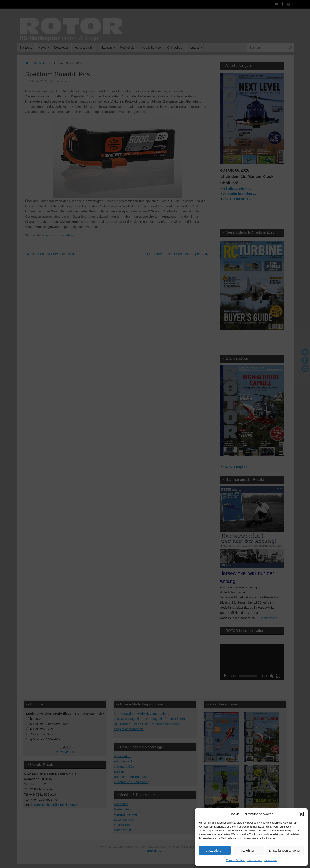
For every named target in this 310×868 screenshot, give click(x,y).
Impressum (270, 860)
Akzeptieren (215, 850)
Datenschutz (255, 860)
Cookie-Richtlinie (236, 860)
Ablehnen (248, 850)
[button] (301, 814)
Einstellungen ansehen (285, 850)
